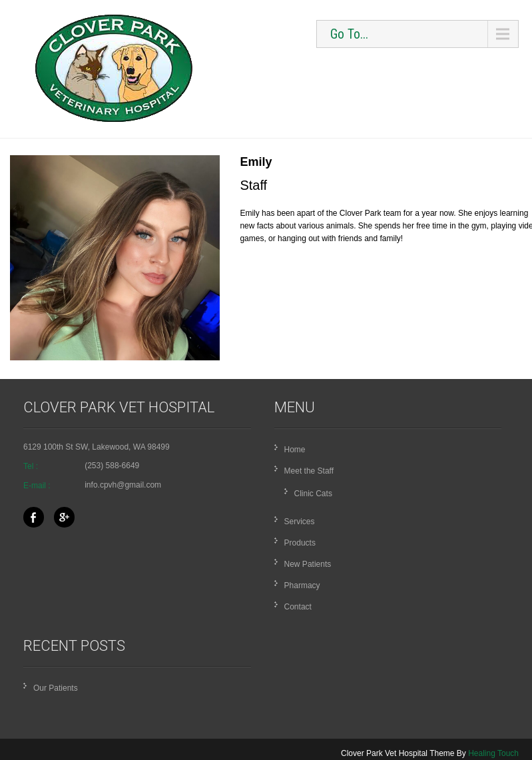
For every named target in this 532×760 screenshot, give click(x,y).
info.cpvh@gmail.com (123, 485)
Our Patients (56, 688)
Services (300, 522)
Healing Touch (493, 753)
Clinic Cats (313, 494)
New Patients (308, 564)
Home (295, 450)
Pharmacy (302, 585)
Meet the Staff (309, 471)
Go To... (349, 34)
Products (300, 543)
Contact (298, 607)
